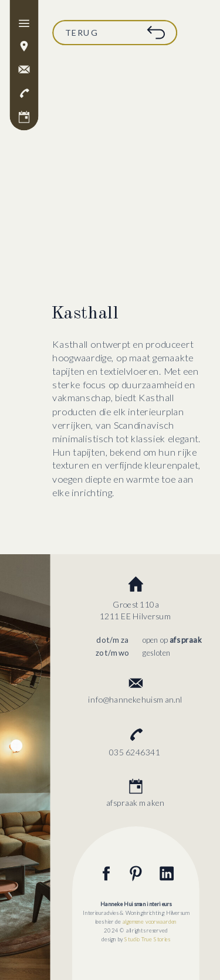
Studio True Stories (147, 939)
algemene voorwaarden (150, 921)
